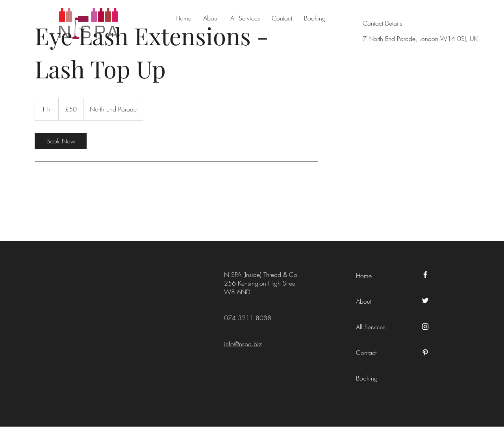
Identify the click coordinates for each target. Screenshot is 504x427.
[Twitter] (425, 301)
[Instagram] (425, 327)
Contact (366, 353)
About (364, 301)
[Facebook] (425, 275)
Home (364, 276)
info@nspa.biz (243, 344)
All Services (371, 327)
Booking (367, 378)
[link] (61, 141)
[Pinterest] (425, 353)
